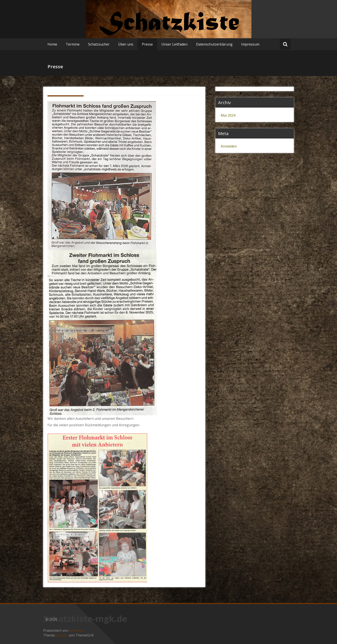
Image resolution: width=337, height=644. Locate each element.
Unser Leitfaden (174, 44)
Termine (73, 44)
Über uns (126, 44)
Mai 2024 (228, 115)
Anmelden (229, 146)
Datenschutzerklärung (214, 44)
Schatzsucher (99, 44)
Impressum (250, 44)
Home (52, 44)
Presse (147, 44)
